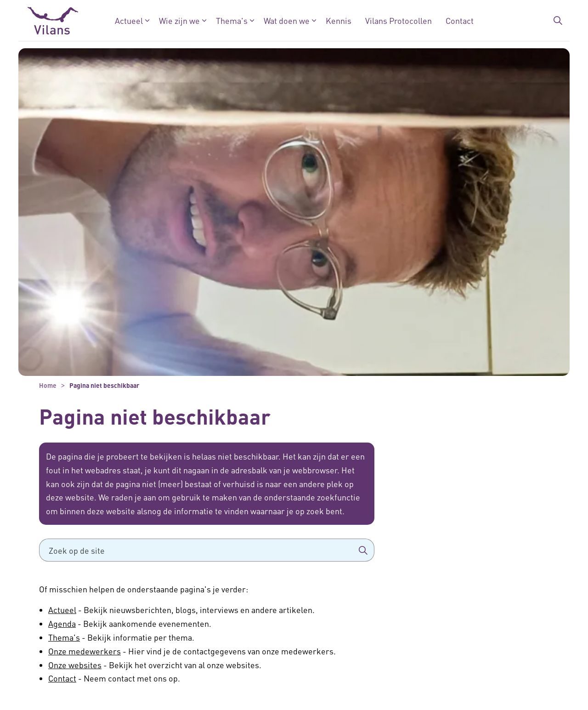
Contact (460, 20)
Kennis (339, 20)
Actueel (129, 20)
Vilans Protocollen (399, 20)
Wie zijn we (179, 20)
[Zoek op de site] (207, 550)
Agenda (62, 623)
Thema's (232, 20)
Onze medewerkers (85, 651)
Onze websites (75, 665)
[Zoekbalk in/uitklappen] (558, 21)
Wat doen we (287, 20)
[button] (363, 550)
